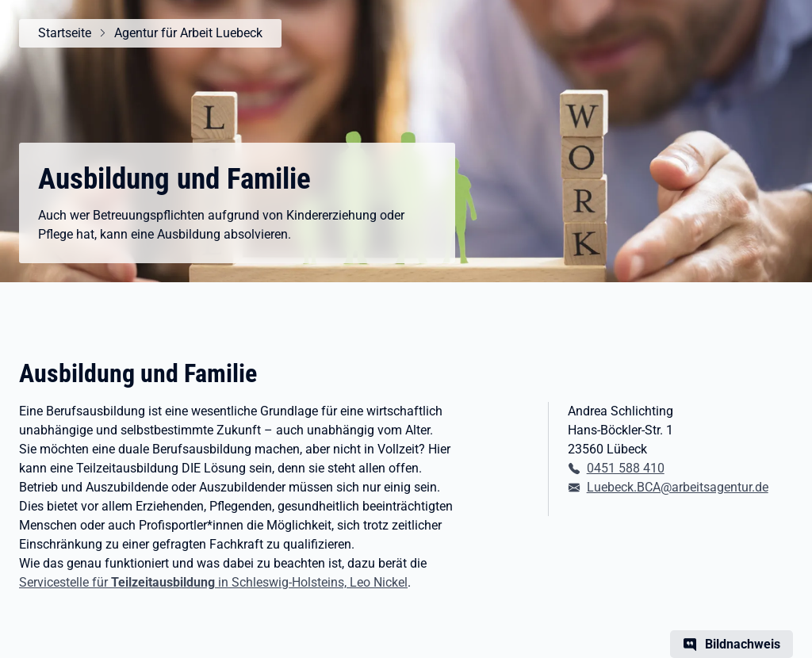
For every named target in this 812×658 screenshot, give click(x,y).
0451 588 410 (626, 468)
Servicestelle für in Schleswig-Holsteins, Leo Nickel (213, 582)
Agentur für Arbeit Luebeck (188, 33)
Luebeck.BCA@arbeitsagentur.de (678, 487)
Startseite (65, 33)
